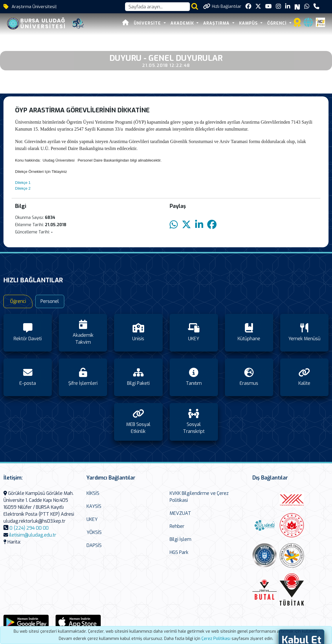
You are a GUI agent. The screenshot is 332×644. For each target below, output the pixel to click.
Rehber (177, 526)
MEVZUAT (180, 513)
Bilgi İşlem (180, 539)
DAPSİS (94, 545)
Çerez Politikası (216, 639)
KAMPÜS (249, 23)
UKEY (92, 519)
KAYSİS (94, 506)
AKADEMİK (183, 23)
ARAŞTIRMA (217, 23)
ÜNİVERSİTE (148, 23)
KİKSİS (93, 493)
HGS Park (179, 552)
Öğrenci (18, 301)
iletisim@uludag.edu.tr (33, 535)
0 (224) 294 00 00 (29, 528)
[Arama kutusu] (157, 7)
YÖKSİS (94, 532)
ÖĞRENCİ (278, 23)
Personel (50, 301)
